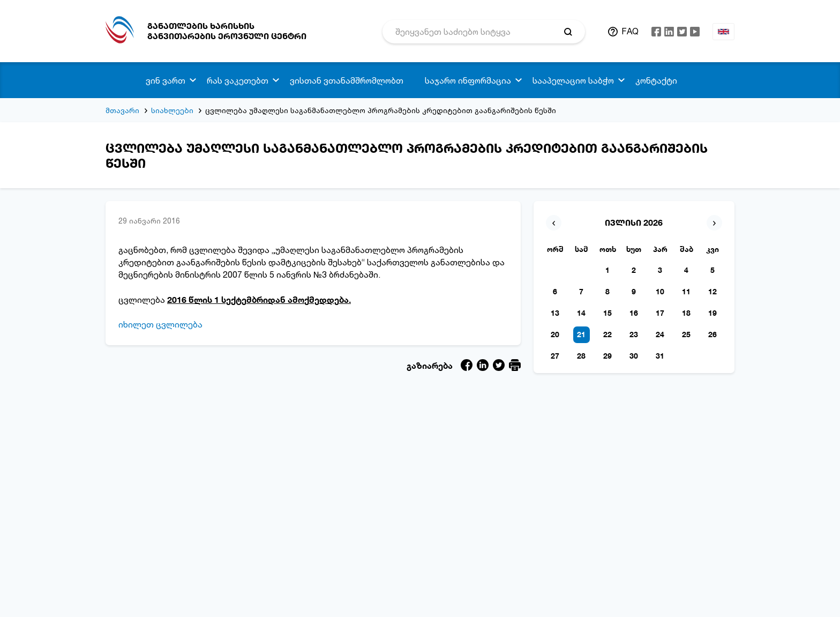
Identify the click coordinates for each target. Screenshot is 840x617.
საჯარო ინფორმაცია (468, 80)
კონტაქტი (656, 80)
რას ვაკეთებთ (238, 80)
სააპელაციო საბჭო (573, 80)
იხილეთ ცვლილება (160, 324)
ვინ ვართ (166, 80)
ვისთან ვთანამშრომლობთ (347, 80)
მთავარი (122, 110)
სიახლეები (172, 110)
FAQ (630, 31)
